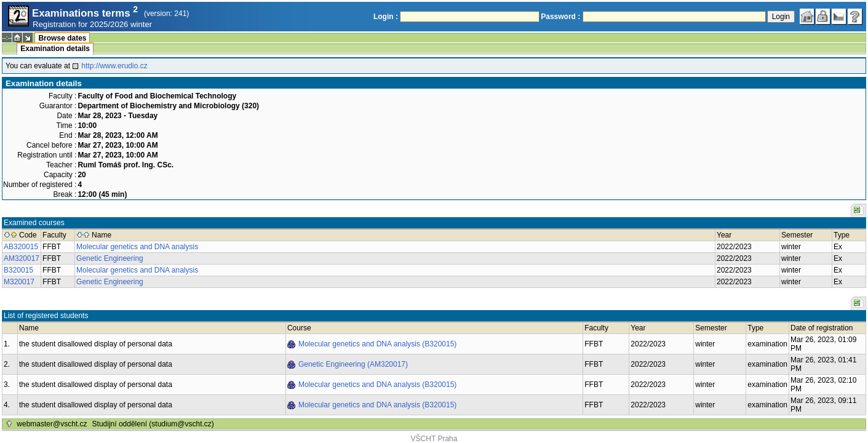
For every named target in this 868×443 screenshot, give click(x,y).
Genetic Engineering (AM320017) (353, 364)
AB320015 (21, 247)
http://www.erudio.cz (114, 66)
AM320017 (22, 258)
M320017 (19, 282)
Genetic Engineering (110, 258)
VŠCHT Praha (434, 439)
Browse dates (62, 38)
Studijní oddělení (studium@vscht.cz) (153, 424)
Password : (560, 17)
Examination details (55, 49)
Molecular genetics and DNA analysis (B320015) (377, 344)
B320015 (18, 270)
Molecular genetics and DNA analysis (137, 247)
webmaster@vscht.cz (52, 424)
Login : (386, 17)
